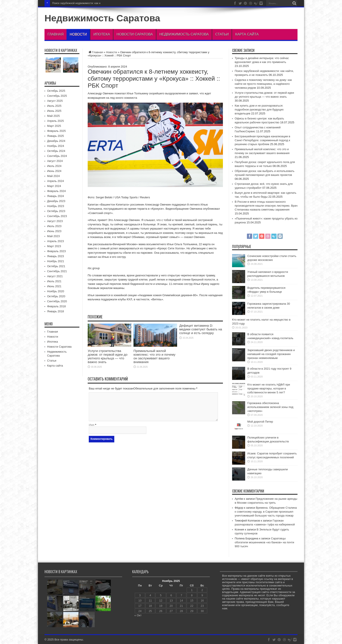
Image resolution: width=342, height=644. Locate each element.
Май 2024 (53, 176)
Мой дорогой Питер (260, 422)
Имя (91, 425)
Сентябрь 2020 (57, 301)
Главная (56, 34)
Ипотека (102, 34)
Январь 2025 (56, 136)
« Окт (138, 615)
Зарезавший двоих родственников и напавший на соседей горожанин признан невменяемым (271, 354)
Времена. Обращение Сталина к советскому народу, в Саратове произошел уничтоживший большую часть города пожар (266, 512)
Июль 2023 (54, 226)
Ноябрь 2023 (56, 206)
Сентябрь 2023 (57, 216)
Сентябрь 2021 (57, 271)
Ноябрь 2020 (56, 291)
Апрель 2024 (56, 181)
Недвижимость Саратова (102, 18)
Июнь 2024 (54, 171)
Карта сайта (247, 34)
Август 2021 (55, 276)
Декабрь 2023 (56, 201)
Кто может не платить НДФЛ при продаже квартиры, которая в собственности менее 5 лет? (269, 388)
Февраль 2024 (56, 191)
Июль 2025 (54, 106)
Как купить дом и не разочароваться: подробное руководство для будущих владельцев (259, 110)
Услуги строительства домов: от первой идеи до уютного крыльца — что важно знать (108, 356)
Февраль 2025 (56, 131)
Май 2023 (53, 236)
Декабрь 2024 (56, 141)
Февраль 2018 (56, 306)
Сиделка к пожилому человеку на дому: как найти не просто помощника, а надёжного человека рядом (263, 84)
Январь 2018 (56, 311)
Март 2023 (54, 246)
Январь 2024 (56, 196)
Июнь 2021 (54, 286)
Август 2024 (55, 161)
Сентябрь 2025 (57, 96)
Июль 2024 (54, 166)
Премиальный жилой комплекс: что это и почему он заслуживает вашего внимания (154, 356)
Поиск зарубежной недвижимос (71, 3)
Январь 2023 (56, 256)
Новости (78, 34)
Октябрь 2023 (56, 211)
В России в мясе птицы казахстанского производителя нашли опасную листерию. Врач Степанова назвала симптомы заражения (266, 206)
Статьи (222, 34)
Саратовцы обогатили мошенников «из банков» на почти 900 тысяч (264, 542)
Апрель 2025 (56, 121)
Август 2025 (55, 101)
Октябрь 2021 (56, 266)
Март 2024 (54, 186)
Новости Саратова (135, 34)
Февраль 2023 (56, 251)
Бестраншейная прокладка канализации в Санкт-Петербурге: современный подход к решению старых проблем (262, 140)
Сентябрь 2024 (57, 156)
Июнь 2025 (54, 111)
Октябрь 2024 (56, 151)
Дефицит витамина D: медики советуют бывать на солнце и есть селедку (201, 329)
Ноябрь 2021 (56, 261)
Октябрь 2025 (56, 91)
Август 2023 (55, 221)
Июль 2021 (54, 281)
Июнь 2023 (54, 231)
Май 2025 (53, 116)
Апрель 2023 (56, 241)
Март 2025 (54, 126)
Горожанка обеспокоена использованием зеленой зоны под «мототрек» (270, 407)
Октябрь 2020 (56, 296)
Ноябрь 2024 (56, 146)
